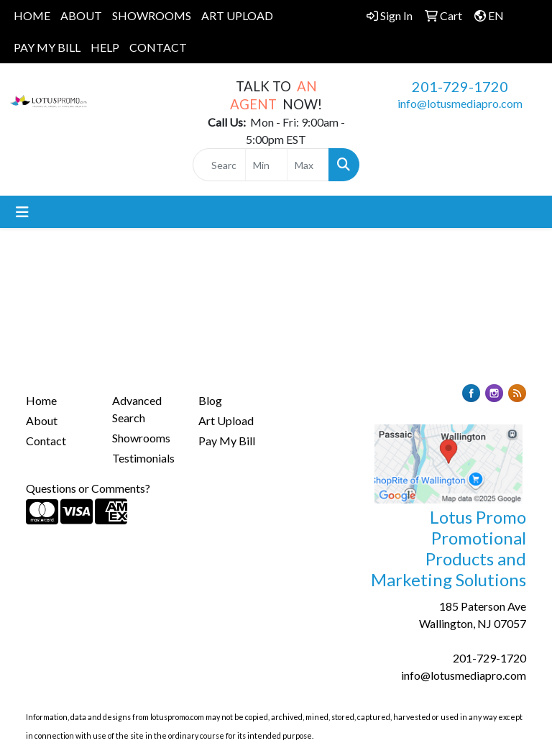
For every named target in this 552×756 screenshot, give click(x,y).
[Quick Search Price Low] (266, 165)
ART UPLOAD (237, 15)
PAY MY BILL (47, 47)
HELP (105, 47)
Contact (46, 441)
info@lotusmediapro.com (460, 103)
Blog (210, 400)
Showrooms (141, 438)
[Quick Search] (219, 165)
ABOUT (81, 15)
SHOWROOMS (152, 15)
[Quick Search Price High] (308, 165)
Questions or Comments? (88, 488)
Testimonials (143, 458)
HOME (32, 15)
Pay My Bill (227, 441)
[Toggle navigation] (22, 212)
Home (41, 400)
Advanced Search (137, 409)
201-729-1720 (460, 86)
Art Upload (226, 420)
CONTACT (158, 47)
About (42, 420)
